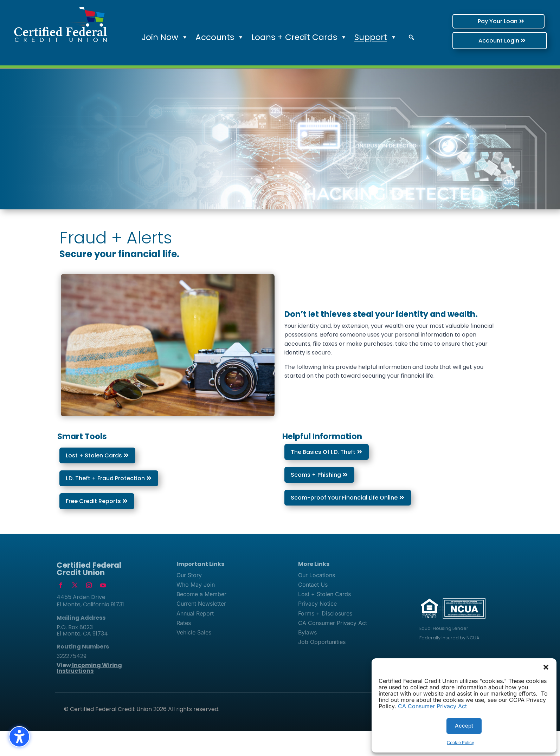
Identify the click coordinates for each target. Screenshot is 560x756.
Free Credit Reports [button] (93, 501)
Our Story (189, 575)
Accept (464, 726)
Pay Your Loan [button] (477, 21)
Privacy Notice (317, 604)
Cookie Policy (461, 742)
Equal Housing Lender (444, 628)
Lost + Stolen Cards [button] (94, 455)
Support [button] (376, 37)
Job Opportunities (322, 642)
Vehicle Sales (194, 632)
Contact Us (313, 585)
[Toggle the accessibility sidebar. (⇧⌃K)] (19, 737)
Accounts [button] (220, 37)
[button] (546, 667)
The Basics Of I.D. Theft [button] (323, 452)
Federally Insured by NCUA (449, 638)
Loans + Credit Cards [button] (299, 37)
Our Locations (317, 575)
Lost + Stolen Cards (324, 594)
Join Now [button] (165, 37)
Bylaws (307, 632)
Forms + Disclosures (325, 613)
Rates (184, 623)
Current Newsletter (201, 604)
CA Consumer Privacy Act (432, 706)
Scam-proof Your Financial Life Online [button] (344, 498)
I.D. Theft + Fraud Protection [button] (105, 478)
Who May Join (196, 585)
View (89, 668)
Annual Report (195, 613)
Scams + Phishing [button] (316, 475)
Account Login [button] (480, 41)
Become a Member (201, 594)
